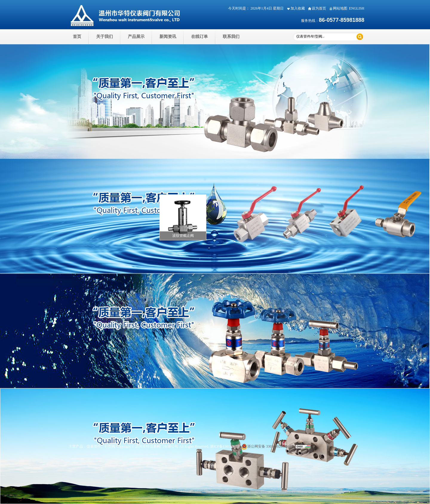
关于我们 (105, 37)
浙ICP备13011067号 (225, 446)
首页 (77, 37)
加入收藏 (295, 8)
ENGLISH (357, 8)
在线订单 (199, 37)
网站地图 (338, 8)
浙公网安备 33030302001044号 (268, 446)
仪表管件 (94, 446)
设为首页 (316, 8)
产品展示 (136, 37)
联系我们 (231, 37)
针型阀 (110, 446)
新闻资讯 (168, 37)
